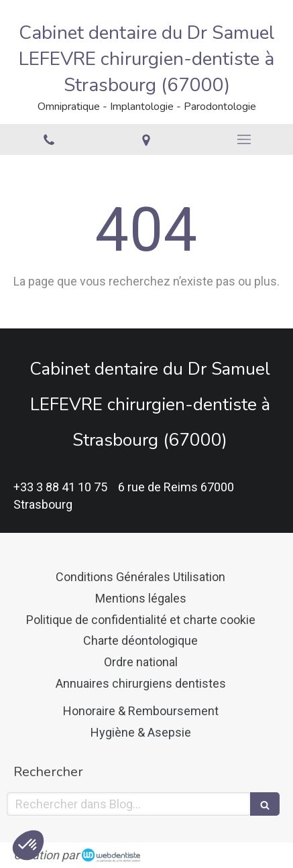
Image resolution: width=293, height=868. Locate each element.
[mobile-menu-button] (244, 139)
